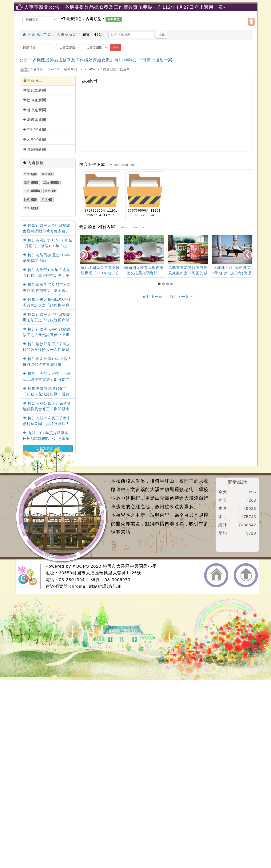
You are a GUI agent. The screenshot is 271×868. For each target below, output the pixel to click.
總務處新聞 (34, 120)
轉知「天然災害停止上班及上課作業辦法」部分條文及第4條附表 (47, 379)
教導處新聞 (34, 100)
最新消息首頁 (37, 35)
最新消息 (32, 80)
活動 (46, 182)
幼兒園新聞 (34, 149)
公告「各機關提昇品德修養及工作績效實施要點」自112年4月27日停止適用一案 (96, 60)
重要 (27, 182)
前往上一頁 (151, 297)
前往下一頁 (181, 297)
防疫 (27, 199)
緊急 (44, 174)
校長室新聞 (34, 90)
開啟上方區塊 (251, 22)
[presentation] (84, 255)
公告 (24, 69)
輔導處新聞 (34, 110)
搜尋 (161, 35)
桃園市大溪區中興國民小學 (130, 566)
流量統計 (237, 482)
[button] (160, 284)
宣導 (27, 208)
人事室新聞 (67, 35)
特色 (48, 191)
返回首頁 (216, 575)
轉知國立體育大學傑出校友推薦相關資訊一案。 (144, 273)
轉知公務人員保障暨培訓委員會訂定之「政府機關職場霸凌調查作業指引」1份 (47, 305)
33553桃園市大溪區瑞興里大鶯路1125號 (100, 573)
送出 (116, 48)
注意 (27, 174)
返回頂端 (246, 575)
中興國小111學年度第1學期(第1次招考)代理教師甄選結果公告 (232, 273)
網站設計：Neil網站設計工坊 (29, 576)
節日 (44, 199)
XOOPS (81, 566)
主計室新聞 (34, 129)
